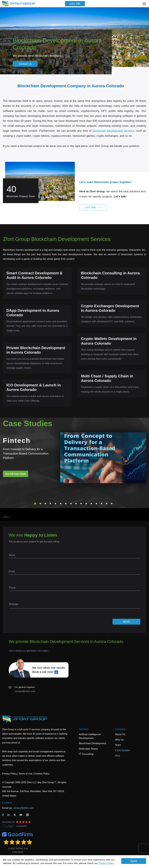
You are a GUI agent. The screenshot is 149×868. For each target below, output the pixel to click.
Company (120, 729)
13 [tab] (96, 504)
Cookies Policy (42, 774)
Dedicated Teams (88, 749)
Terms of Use (25, 774)
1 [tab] (35, 504)
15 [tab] (107, 504)
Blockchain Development (93, 743)
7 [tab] (66, 504)
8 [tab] (71, 504)
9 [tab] (76, 504)
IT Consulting (86, 754)
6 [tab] (61, 504)
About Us (120, 734)
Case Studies (122, 750)
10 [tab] (81, 504)
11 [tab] (86, 504)
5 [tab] (56, 504)
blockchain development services (113, 137)
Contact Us (25, 64)
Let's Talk (75, 4)
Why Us (119, 740)
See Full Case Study (16, 474)
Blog (118, 756)
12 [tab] (91, 504)
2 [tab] (40, 504)
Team (118, 745)
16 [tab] (112, 504)
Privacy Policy (106, 863)
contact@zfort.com (25, 691)
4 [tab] (50, 504)
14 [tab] (101, 504)
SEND (126, 622)
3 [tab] (45, 504)
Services (84, 729)
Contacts (7, 803)
